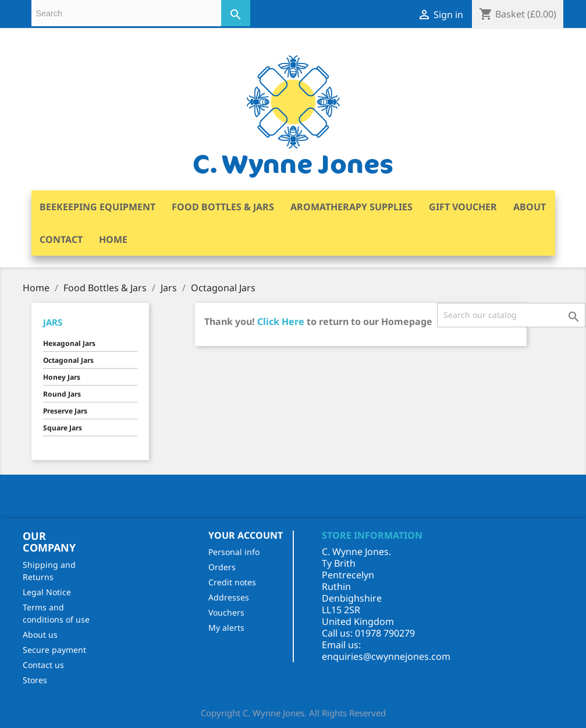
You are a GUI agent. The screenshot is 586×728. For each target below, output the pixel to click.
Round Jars (62, 394)
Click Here (281, 321)
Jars (53, 322)
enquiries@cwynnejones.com (386, 656)
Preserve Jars (65, 411)
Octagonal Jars (68, 360)
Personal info (234, 552)
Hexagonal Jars (69, 343)
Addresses (229, 597)
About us (40, 635)
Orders (222, 567)
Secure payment (54, 650)
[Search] (511, 315)
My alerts (226, 628)
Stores (35, 680)
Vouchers (226, 612)
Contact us (43, 665)
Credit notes (232, 582)
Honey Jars (62, 377)
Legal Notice (47, 592)
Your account (246, 535)
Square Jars (63, 428)
